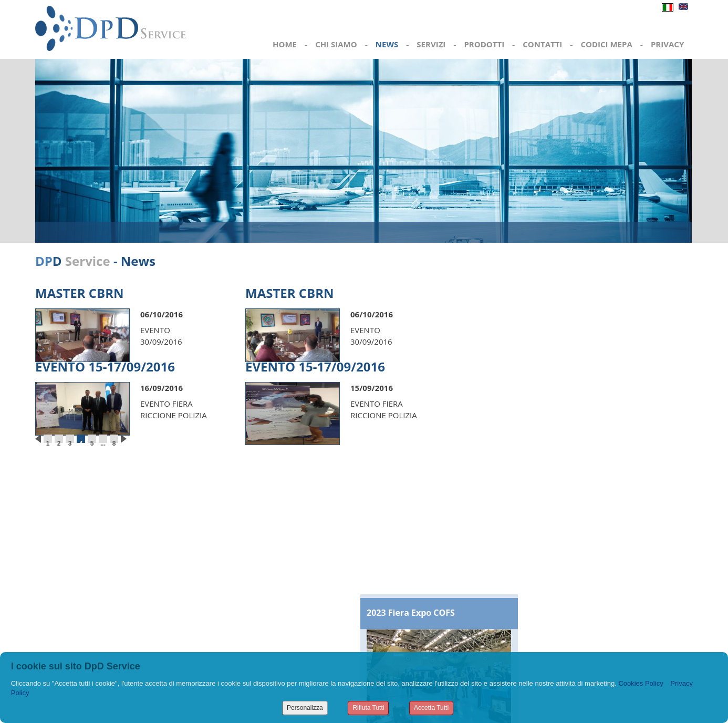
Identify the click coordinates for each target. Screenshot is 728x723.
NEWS (387, 44)
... (103, 441)
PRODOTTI (484, 44)
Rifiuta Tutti (368, 708)
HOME (285, 44)
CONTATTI (542, 44)
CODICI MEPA (606, 44)
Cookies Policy (641, 683)
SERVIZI (431, 44)
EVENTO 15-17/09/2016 (105, 366)
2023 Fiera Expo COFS (411, 613)
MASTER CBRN (80, 293)
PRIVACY (667, 44)
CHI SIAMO (336, 44)
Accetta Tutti (431, 708)
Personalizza (305, 708)
